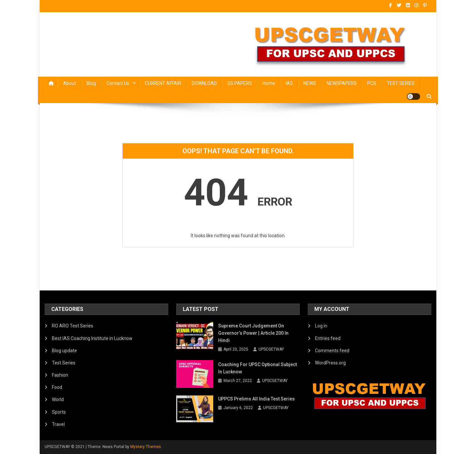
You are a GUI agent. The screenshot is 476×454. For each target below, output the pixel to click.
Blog (91, 83)
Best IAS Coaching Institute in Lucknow (92, 338)
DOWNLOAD (204, 83)
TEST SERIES (401, 83)
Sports (59, 412)
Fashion (60, 375)
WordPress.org (330, 363)
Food (57, 387)
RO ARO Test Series (73, 326)
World (58, 399)
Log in (321, 326)
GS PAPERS (240, 83)
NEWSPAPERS (342, 83)
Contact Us (118, 83)
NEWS (310, 83)
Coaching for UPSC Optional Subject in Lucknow (258, 368)
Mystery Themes (146, 447)
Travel (58, 424)
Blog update (64, 351)
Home (269, 83)
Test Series (64, 363)
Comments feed (332, 351)
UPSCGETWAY (271, 349)
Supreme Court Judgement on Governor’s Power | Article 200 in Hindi (253, 333)
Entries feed (328, 338)
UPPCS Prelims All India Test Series (257, 399)
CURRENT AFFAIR (163, 83)
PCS (372, 83)
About (70, 83)
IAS (289, 83)
